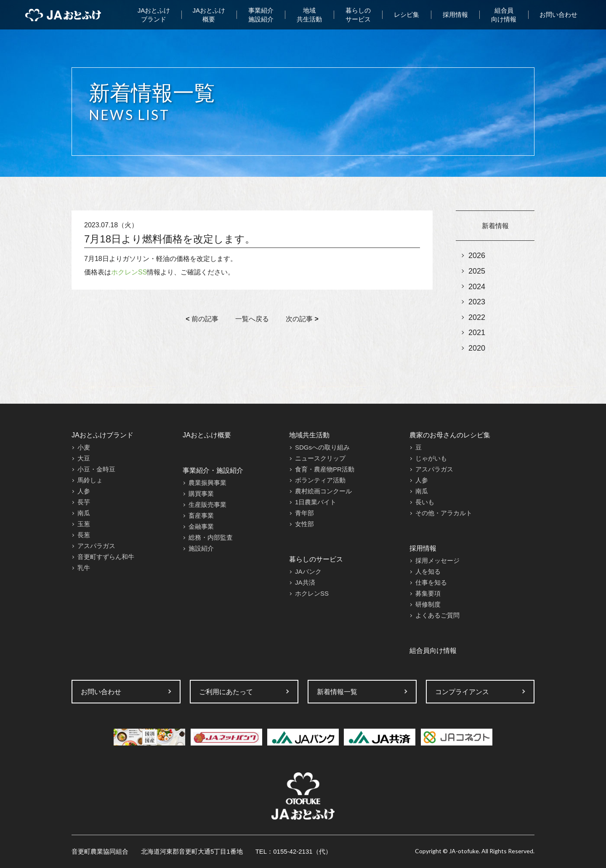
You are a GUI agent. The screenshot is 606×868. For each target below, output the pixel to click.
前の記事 (202, 319)
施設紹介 (201, 548)
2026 (477, 256)
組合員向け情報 (504, 15)
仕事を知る (431, 582)
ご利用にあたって (226, 692)
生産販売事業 (207, 505)
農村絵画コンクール (323, 491)
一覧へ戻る (252, 319)
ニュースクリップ (320, 458)
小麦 (84, 447)
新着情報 (495, 226)
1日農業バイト (316, 502)
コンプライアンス (462, 692)
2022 (477, 317)
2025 (477, 271)
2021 (477, 333)
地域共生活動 (309, 15)
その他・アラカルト (444, 513)
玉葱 (84, 524)
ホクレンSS (129, 272)
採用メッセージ (437, 560)
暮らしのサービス (358, 15)
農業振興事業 (207, 483)
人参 (84, 491)
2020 (477, 348)
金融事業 (201, 526)
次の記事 (302, 319)
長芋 (84, 502)
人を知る (428, 571)
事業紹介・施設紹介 (213, 470)
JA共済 (305, 582)
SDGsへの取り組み (322, 447)
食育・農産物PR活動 (325, 469)
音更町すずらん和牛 (106, 557)
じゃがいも (431, 458)
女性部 (304, 524)
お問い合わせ (558, 15)
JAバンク (308, 571)
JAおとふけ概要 (209, 15)
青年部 (304, 513)
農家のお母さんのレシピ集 (450, 435)
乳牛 (84, 568)
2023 (477, 302)
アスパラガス (96, 546)
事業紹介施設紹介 (261, 15)
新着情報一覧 (337, 692)
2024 (477, 287)
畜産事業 (201, 515)
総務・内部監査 (211, 537)
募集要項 (428, 593)
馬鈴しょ (90, 480)
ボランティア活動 (320, 480)
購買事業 (201, 494)
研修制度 (428, 604)
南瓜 (84, 513)
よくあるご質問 (437, 615)
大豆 (84, 458)
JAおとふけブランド (154, 15)
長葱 (84, 535)
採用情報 (455, 15)
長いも (425, 502)
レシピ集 (407, 15)
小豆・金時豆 (96, 469)
